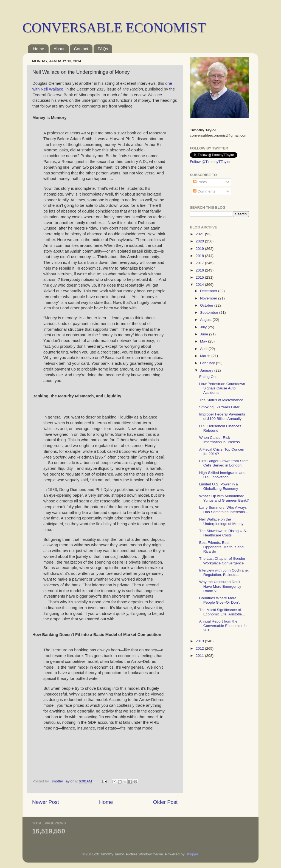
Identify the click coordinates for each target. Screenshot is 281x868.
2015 (200, 277)
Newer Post (46, 802)
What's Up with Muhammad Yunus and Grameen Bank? (224, 498)
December (209, 291)
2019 (200, 249)
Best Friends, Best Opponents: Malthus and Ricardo (221, 547)
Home (39, 49)
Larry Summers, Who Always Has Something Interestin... (224, 510)
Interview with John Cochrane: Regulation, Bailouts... (224, 572)
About (59, 49)
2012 (200, 648)
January (207, 370)
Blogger (192, 854)
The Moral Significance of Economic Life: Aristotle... (222, 612)
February (208, 363)
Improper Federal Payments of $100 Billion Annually (222, 416)
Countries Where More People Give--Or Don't (219, 600)
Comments (204, 191)
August (206, 320)
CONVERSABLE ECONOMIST (114, 28)
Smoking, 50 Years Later (219, 407)
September (210, 313)
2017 (200, 263)
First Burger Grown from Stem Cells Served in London (224, 463)
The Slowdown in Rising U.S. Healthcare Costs (223, 533)
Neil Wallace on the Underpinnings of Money (221, 521)
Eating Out (208, 377)
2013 (200, 641)
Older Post (165, 802)
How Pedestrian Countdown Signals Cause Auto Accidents (222, 388)
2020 (200, 241)
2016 (200, 270)
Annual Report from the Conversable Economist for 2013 (224, 626)
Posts (200, 182)
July (204, 327)
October (207, 305)
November (209, 298)
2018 (200, 256)
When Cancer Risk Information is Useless (220, 440)
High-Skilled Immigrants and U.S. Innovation (222, 475)
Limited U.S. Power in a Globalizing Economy (219, 486)
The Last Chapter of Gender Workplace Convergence (222, 561)
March (206, 356)
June (205, 334)
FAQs (103, 49)
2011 (200, 656)
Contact (81, 49)
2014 (200, 285)
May (204, 341)
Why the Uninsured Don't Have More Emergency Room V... (220, 586)
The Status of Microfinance (221, 400)
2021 (200, 234)
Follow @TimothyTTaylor (210, 162)
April (204, 349)
